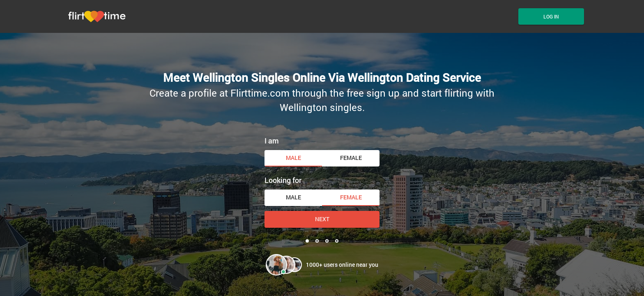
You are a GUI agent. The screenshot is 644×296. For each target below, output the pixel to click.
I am (272, 141)
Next (322, 219)
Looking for (283, 180)
